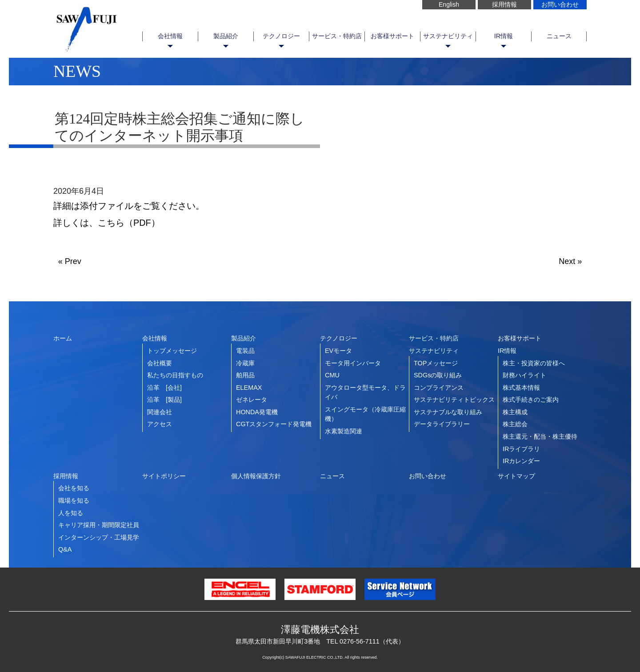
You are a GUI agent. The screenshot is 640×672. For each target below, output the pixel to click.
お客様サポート (392, 36)
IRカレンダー (521, 461)
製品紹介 (226, 36)
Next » (570, 261)
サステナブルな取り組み (448, 412)
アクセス (160, 424)
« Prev (70, 261)
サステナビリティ (448, 36)
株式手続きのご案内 (531, 400)
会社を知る (74, 488)
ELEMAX (249, 388)
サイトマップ (516, 476)
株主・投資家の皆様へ (534, 363)
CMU (332, 375)
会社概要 (160, 363)
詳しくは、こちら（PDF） (107, 223)
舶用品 (245, 375)
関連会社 (160, 412)
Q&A (65, 549)
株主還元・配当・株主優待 (540, 436)
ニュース (559, 36)
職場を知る (74, 500)
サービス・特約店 (337, 36)
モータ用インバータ (353, 363)
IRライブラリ (521, 449)
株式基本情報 (521, 388)
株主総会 (515, 424)
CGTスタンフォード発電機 (274, 424)
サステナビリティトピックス (454, 400)
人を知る (71, 513)
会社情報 (170, 36)
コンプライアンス (439, 388)
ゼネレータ (252, 400)
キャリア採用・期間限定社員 (99, 525)
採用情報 (504, 4)
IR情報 (504, 36)
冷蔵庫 (245, 363)
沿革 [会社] (164, 388)
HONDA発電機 (257, 412)
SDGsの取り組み (438, 375)
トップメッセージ (172, 351)
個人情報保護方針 (256, 476)
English (449, 4)
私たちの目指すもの (175, 375)
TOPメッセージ (436, 363)
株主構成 (515, 412)
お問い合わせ (560, 4)
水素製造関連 (344, 431)
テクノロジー (281, 36)
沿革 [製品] (164, 400)
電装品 (245, 351)
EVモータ (338, 351)
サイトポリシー (164, 476)
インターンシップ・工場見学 (99, 537)
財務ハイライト (524, 375)
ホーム (63, 338)
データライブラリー (442, 424)
